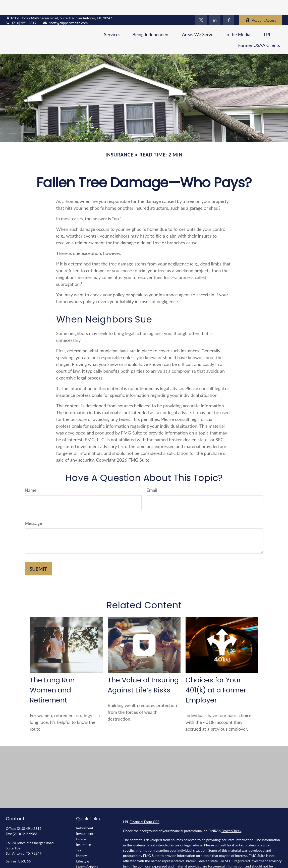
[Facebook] (229, 5)
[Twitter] (201, 5)
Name (31, 475)
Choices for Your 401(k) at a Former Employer (216, 675)
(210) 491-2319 (21, 8)
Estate (81, 824)
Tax (79, 835)
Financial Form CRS (145, 807)
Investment (85, 818)
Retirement (85, 813)
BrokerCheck (231, 816)
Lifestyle (83, 846)
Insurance (83, 829)
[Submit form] (38, 554)
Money (81, 840)
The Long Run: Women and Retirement (53, 675)
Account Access (261, 5)
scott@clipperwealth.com (65, 8)
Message (34, 508)
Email (152, 475)
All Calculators (87, 863)
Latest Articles (87, 852)
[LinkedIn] (215, 5)
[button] (112, 19)
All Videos (84, 857)
